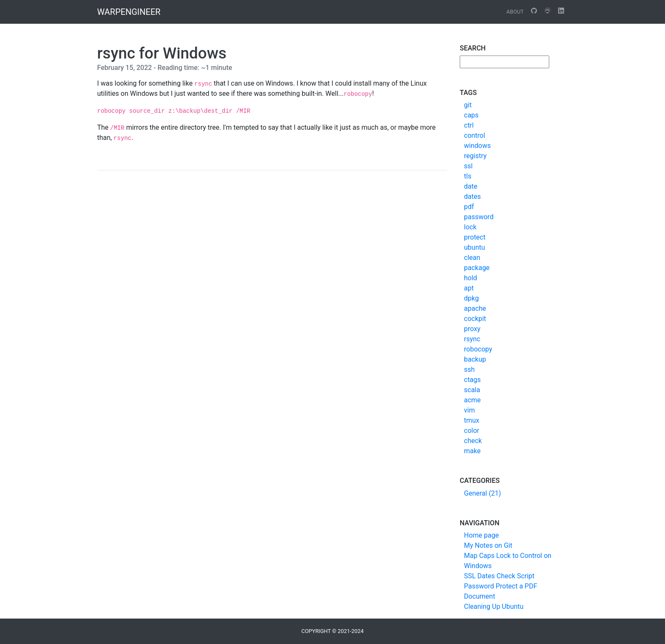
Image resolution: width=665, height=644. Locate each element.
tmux (472, 420)
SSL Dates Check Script (499, 576)
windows (477, 146)
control (475, 135)
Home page (481, 535)
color (472, 431)
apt (469, 288)
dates (472, 197)
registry (475, 156)
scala (472, 390)
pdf (469, 207)
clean (472, 258)
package (477, 268)
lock (470, 227)
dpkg (471, 298)
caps (471, 115)
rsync (472, 339)
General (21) (482, 493)
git (468, 105)
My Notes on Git (488, 545)
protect (475, 237)
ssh (469, 369)
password (479, 217)
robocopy (478, 349)
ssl (468, 166)
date (471, 186)
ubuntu (475, 247)
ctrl (469, 125)
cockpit (475, 319)
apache (475, 308)
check (473, 441)
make (472, 451)
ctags (472, 380)
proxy (472, 329)
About (515, 12)
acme (472, 400)
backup (475, 359)
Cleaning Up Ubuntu (494, 606)
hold (471, 278)
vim (469, 410)
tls (468, 176)
